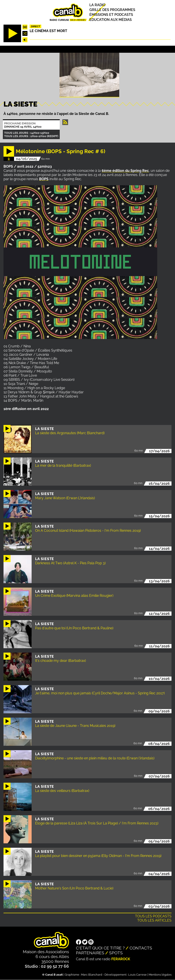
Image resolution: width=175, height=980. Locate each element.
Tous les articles (154, 920)
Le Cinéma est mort (48, 31)
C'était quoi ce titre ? (100, 948)
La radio (97, 5)
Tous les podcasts (153, 916)
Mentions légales (160, 975)
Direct (36, 26)
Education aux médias (111, 20)
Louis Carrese (137, 975)
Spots (116, 953)
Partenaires (90, 953)
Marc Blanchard (92, 975)
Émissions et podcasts (111, 15)
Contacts (141, 948)
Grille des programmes (112, 10)
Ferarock (121, 959)
